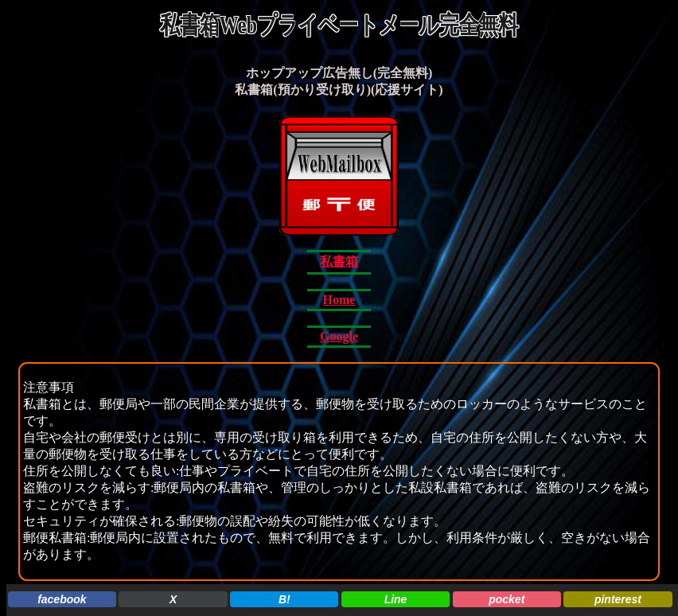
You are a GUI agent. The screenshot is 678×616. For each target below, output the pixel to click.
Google (339, 336)
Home (339, 300)
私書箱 (339, 261)
